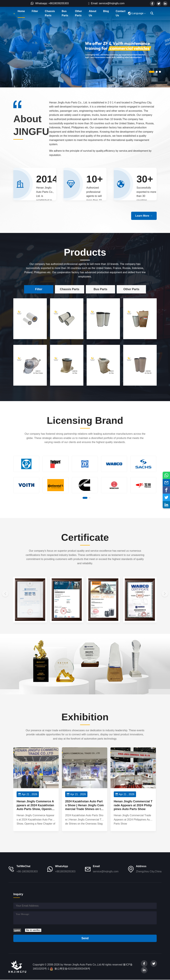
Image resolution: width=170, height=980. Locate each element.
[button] (152, 72)
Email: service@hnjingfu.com (106, 3)
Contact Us (121, 13)
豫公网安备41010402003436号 (72, 969)
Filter (35, 11)
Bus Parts (65, 13)
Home (21, 11)
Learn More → (144, 216)
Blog (106, 11)
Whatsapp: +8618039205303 (50, 3)
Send (85, 938)
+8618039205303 (65, 871)
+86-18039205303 (27, 871)
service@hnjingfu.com (106, 871)
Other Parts (79, 13)
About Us (92, 13)
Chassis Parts (50, 13)
